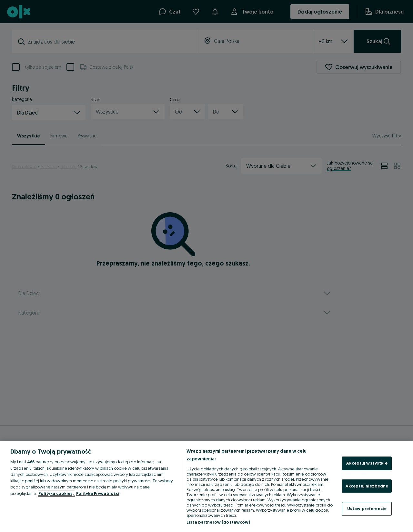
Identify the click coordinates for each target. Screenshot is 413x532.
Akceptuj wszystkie (367, 463)
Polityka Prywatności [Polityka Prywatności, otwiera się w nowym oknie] (98, 493)
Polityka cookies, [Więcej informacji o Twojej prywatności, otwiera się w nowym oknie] (56, 493)
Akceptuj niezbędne (367, 486)
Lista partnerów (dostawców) (218, 522)
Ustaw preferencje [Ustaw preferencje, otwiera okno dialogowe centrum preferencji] (367, 508)
